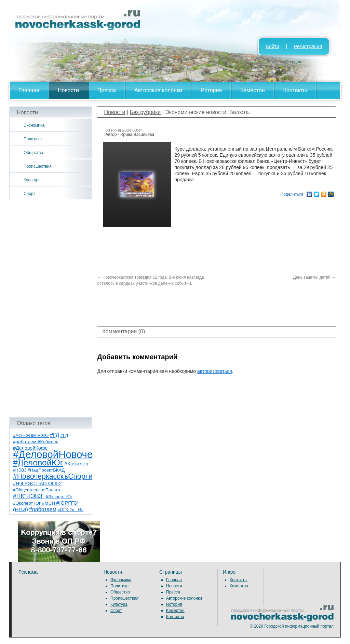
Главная (29, 90)
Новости (68, 90)
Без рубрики (145, 112)
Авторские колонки (158, 90)
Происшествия (38, 166)
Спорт (29, 194)
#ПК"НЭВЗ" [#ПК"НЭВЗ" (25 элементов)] (29, 496)
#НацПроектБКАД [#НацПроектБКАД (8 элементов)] (46, 470)
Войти (272, 46)
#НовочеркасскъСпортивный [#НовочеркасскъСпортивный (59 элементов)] (61, 476)
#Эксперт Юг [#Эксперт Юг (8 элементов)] (59, 497)
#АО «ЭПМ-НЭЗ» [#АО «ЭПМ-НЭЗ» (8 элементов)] (31, 436)
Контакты (295, 90)
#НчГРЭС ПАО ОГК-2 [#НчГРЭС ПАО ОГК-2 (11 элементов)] (37, 484)
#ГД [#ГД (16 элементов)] (55, 435)
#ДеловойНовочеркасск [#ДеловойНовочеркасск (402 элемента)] (68, 454)
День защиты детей (314, 277)
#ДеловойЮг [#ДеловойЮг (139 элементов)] (38, 463)
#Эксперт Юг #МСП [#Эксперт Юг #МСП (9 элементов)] (34, 503)
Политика (33, 139)
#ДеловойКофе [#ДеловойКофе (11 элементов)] (30, 448)
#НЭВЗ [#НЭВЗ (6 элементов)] (20, 470)
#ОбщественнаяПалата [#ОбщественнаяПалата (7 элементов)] (37, 490)
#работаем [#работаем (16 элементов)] (43, 509)
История (211, 90)
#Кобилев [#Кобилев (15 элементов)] (76, 464)
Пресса (107, 90)
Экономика (34, 125)
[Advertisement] (51, 309)
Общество (33, 153)
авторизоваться (215, 371)
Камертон (253, 90)
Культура (32, 180)
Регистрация (308, 46)
